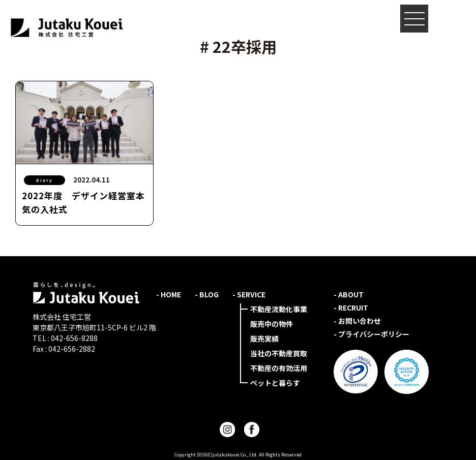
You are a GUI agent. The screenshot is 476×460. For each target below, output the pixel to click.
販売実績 (264, 339)
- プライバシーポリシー (371, 334)
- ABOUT (349, 294)
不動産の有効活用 (279, 368)
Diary (44, 180)
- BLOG (207, 294)
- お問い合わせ (357, 321)
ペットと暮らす (275, 383)
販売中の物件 (272, 324)
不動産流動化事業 (279, 309)
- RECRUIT (351, 308)
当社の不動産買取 (279, 353)
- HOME (169, 294)
